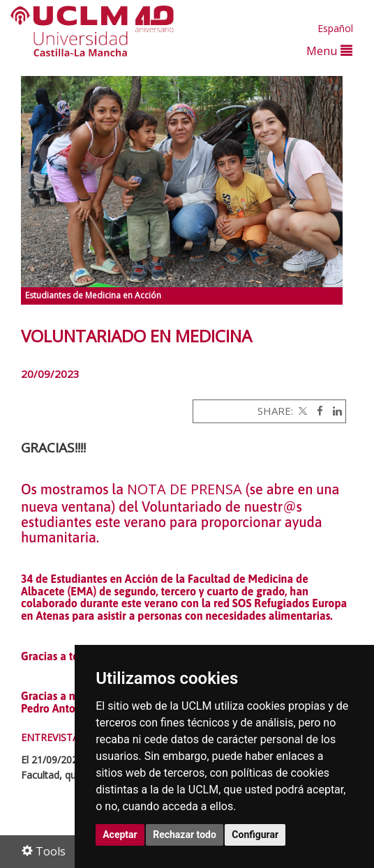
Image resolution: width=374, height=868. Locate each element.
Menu (329, 51)
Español (335, 28)
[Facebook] (316, 411)
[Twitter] (301, 411)
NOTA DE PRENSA (185, 489)
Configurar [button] (255, 835)
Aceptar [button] (120, 835)
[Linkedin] (334, 411)
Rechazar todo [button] (185, 835)
